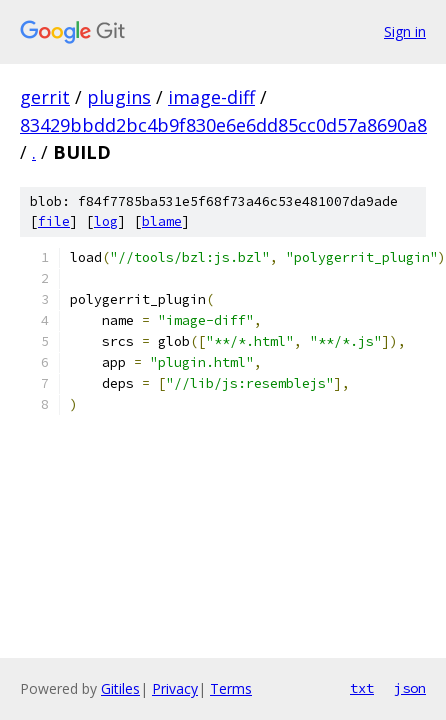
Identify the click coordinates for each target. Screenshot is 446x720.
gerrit (45, 97)
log (106, 221)
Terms (231, 688)
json (410, 688)
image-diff (211, 97)
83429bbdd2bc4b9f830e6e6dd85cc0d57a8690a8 (223, 125)
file (54, 221)
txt (362, 688)
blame (162, 221)
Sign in (405, 31)
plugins (119, 97)
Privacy (175, 688)
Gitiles (120, 688)
